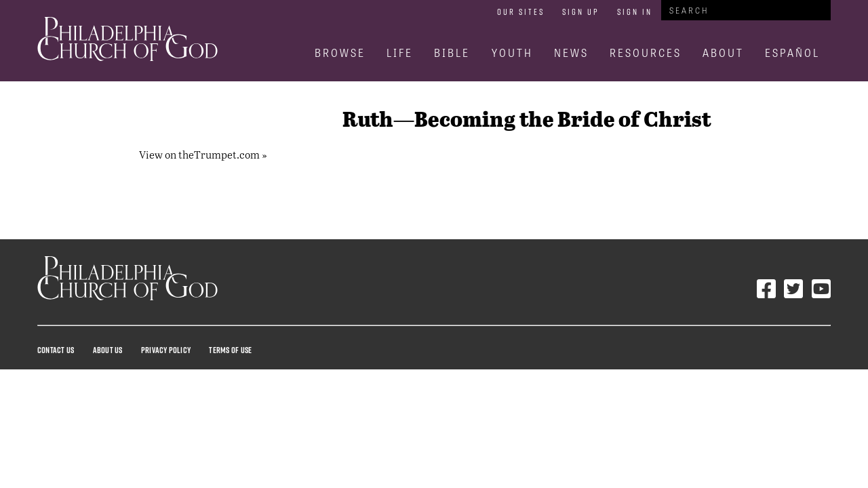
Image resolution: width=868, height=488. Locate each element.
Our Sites (521, 12)
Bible (452, 53)
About (723, 53)
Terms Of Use (230, 350)
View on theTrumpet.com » (203, 154)
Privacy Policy (166, 350)
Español (792, 53)
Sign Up (581, 12)
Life (400, 53)
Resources (646, 53)
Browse (340, 53)
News (571, 53)
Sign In (635, 12)
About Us (108, 350)
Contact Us (56, 350)
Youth (512, 53)
